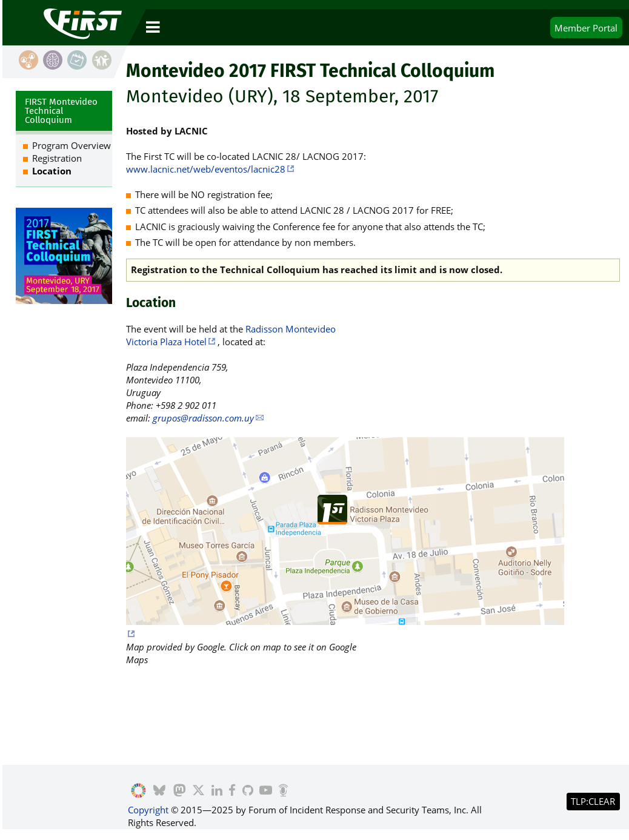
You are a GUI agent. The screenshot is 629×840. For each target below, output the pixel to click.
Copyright (148, 810)
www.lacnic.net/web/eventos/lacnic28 (206, 169)
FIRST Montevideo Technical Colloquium (61, 111)
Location (52, 171)
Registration (57, 158)
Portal (586, 28)
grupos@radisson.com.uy (203, 418)
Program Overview (72, 145)
